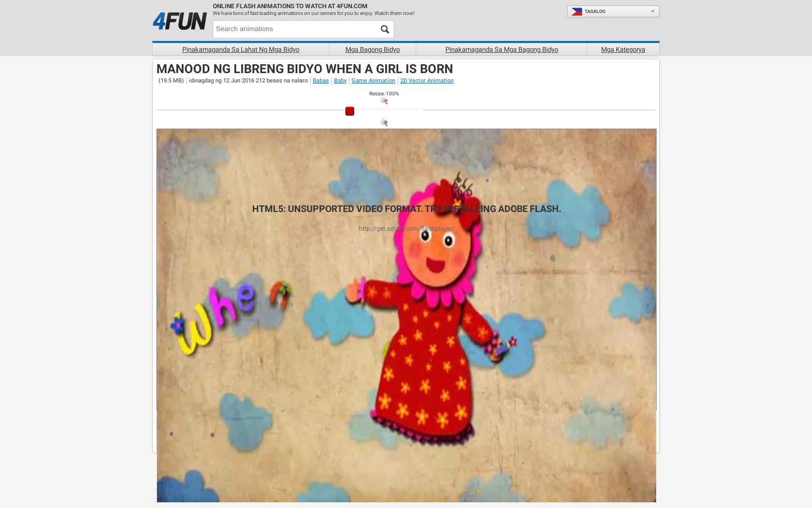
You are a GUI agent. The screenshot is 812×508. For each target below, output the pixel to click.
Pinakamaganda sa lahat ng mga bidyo (241, 50)
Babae (321, 81)
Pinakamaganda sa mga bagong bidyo (502, 50)
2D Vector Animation (427, 81)
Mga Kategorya (623, 50)
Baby (340, 81)
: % (384, 94)
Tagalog (588, 11)
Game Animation (373, 81)
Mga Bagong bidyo (373, 50)
